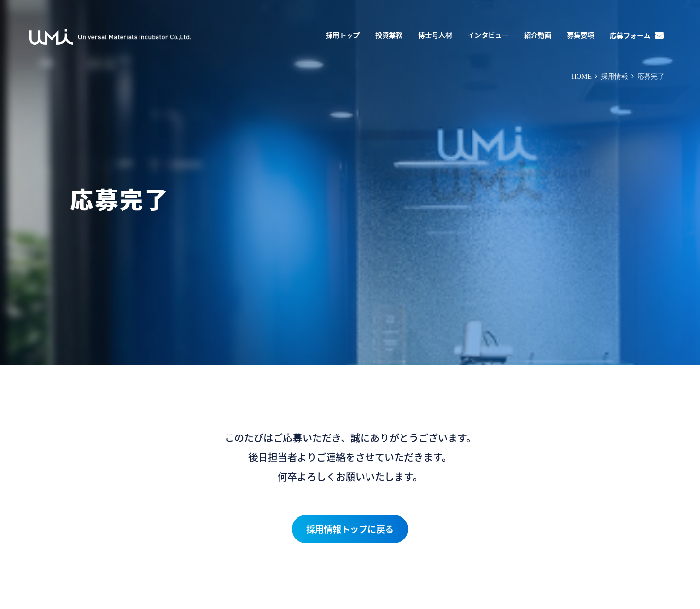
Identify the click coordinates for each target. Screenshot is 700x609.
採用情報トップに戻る (350, 529)
